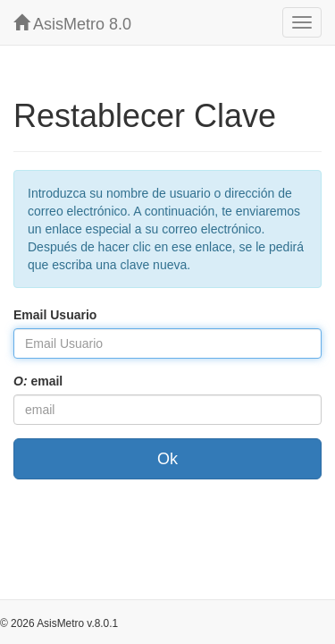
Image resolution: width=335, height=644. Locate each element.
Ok (167, 459)
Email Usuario (55, 315)
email (38, 381)
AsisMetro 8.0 (72, 24)
